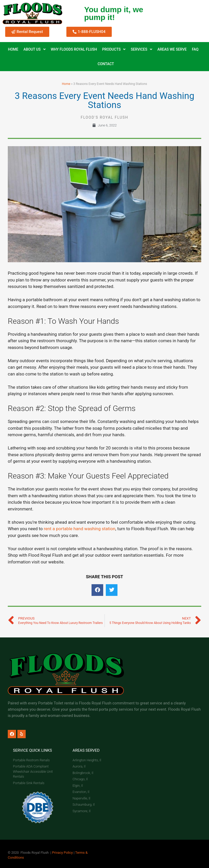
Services (141, 49)
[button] (97, 590)
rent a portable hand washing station (80, 529)
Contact (106, 64)
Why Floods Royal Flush (74, 49)
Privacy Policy (62, 853)
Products (114, 49)
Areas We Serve (172, 49)
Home (13, 49)
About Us (34, 49)
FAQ (195, 49)
